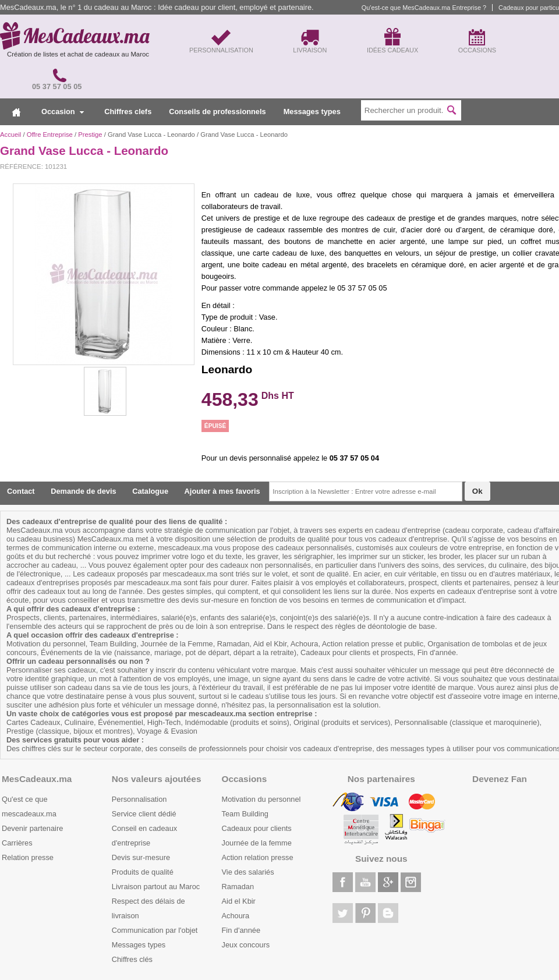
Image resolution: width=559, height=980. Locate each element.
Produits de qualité (143, 872)
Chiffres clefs (128, 112)
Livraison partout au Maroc (156, 887)
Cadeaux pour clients (257, 828)
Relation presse (28, 857)
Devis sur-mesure (141, 857)
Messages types (312, 112)
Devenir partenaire (32, 828)
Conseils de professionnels (217, 112)
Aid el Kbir (239, 901)
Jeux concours (246, 945)
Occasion (63, 112)
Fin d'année (241, 930)
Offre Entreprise (50, 135)
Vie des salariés (248, 872)
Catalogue (150, 491)
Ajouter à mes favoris (222, 491)
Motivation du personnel (261, 799)
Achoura (236, 916)
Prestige (90, 135)
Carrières (17, 843)
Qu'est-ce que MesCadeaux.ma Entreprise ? (424, 8)
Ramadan (238, 887)
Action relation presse (258, 857)
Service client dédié (144, 814)
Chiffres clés (132, 959)
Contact (21, 491)
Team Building (245, 814)
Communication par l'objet (155, 930)
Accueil (10, 135)
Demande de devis (83, 491)
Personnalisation (139, 799)
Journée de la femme (257, 843)
